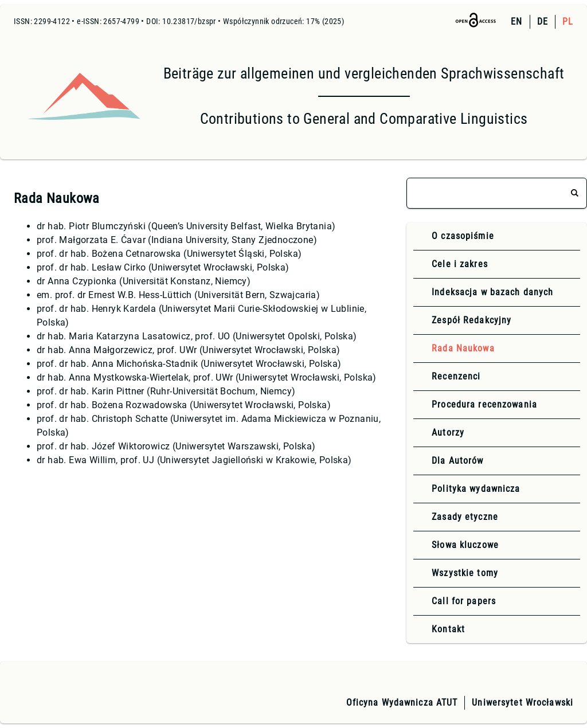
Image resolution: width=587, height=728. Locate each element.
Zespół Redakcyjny (471, 320)
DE (543, 21)
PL (568, 21)
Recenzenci (456, 376)
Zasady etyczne (465, 517)
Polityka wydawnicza (476, 489)
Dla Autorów (457, 461)
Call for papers (464, 601)
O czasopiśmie (463, 236)
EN (516, 21)
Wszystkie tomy (465, 573)
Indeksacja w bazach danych (492, 292)
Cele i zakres (460, 264)
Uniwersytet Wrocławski (523, 702)
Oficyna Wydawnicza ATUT (402, 702)
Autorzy (448, 433)
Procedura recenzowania (484, 404)
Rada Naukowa (463, 348)
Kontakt (448, 629)
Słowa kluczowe (465, 545)
